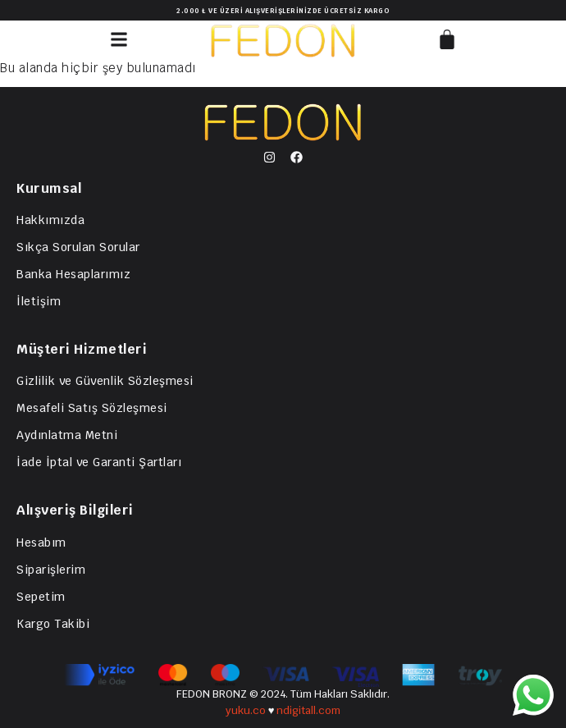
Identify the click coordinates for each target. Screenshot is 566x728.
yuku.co (246, 710)
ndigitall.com (308, 710)
